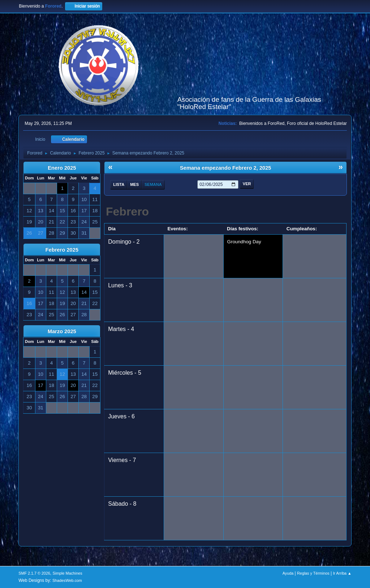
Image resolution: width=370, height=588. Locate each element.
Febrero (127, 212)
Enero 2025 (62, 168)
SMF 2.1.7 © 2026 (34, 573)
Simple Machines (68, 573)
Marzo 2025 (62, 331)
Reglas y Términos (313, 573)
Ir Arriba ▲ (342, 573)
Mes (134, 184)
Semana (153, 184)
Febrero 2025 (62, 250)
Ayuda (288, 573)
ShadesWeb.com (67, 580)
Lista (119, 184)
